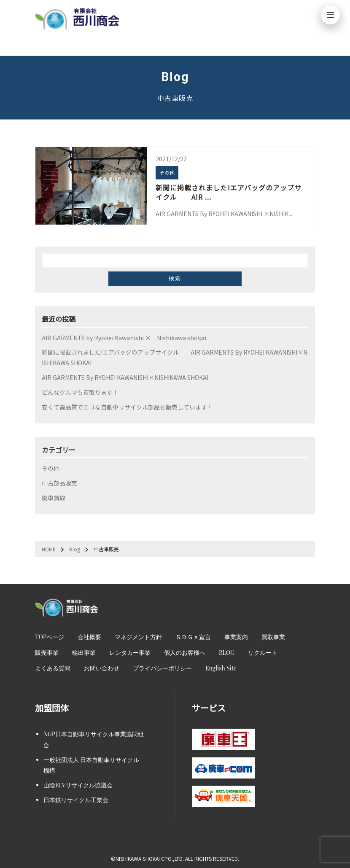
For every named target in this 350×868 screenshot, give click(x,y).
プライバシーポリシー (162, 668)
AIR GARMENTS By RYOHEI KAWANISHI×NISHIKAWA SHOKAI (125, 377)
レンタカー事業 (130, 652)
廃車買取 (54, 498)
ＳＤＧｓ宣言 (193, 637)
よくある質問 (53, 668)
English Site (221, 668)
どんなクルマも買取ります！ (80, 392)
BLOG (227, 652)
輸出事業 (84, 652)
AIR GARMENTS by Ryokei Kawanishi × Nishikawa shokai (124, 338)
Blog (75, 549)
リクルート (263, 652)
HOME (49, 549)
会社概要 (89, 637)
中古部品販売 (59, 483)
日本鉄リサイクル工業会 (76, 800)
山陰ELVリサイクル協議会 (78, 785)
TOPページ (50, 637)
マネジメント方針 (138, 637)
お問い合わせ (102, 668)
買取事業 (273, 637)
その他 (51, 468)
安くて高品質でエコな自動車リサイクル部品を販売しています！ (127, 407)
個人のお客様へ (185, 652)
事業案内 (236, 637)
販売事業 (47, 652)
